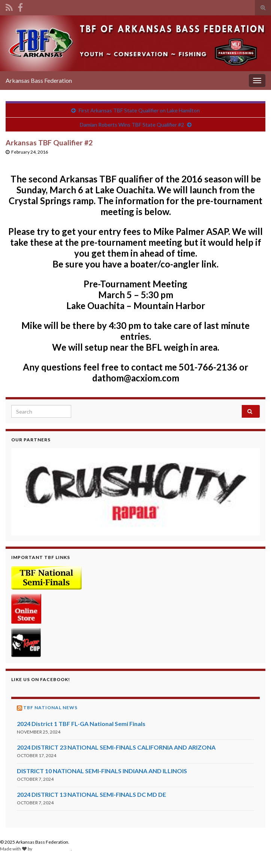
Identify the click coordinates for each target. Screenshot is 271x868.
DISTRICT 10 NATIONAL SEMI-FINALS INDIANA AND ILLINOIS (102, 771)
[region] (135, 492)
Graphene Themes (52, 849)
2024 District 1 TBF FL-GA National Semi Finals (81, 724)
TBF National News (50, 707)
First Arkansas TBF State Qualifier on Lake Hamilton (139, 110)
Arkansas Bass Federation (39, 80)
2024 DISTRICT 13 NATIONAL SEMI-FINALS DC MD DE (91, 794)
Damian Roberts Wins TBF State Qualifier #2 (132, 125)
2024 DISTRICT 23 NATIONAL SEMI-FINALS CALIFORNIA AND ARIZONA (116, 747)
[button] (135, 492)
